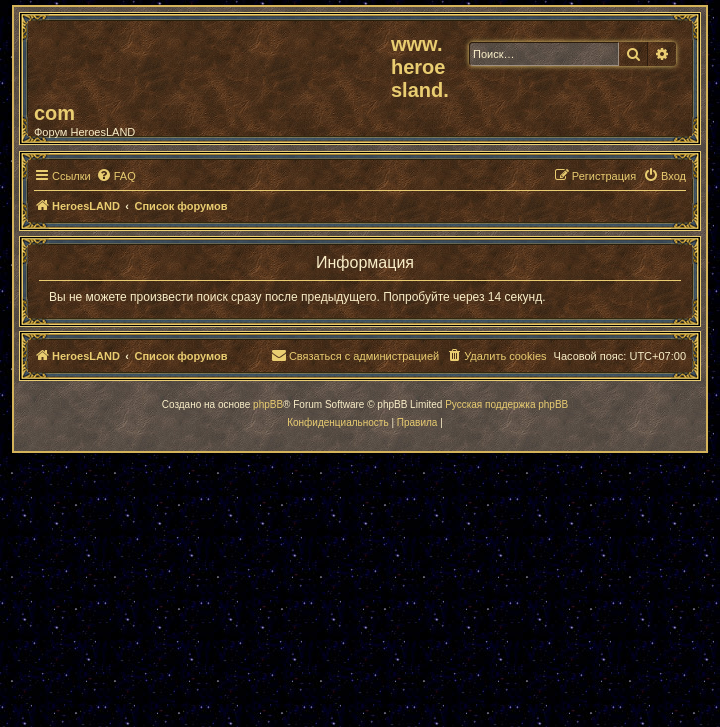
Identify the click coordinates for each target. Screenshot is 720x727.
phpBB (268, 404)
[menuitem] (116, 176)
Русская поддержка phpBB (506, 404)
